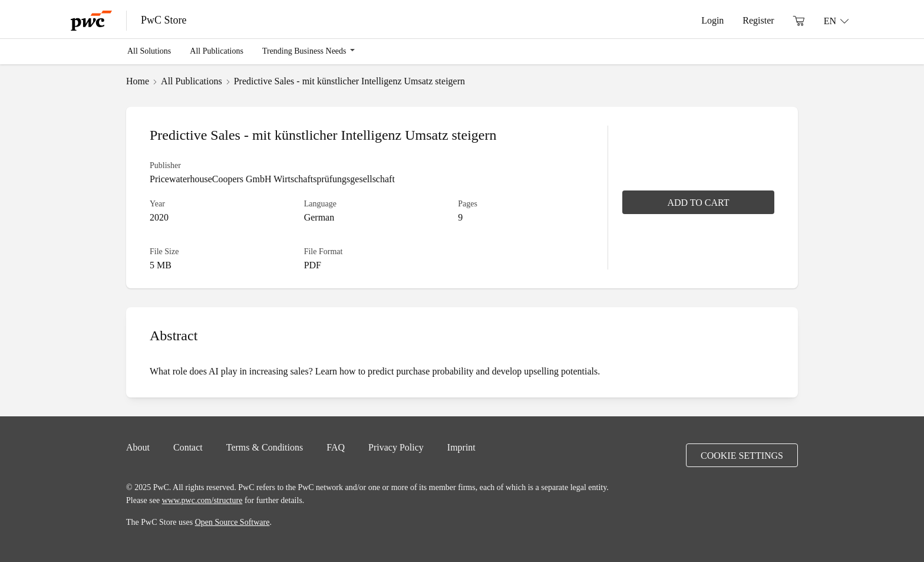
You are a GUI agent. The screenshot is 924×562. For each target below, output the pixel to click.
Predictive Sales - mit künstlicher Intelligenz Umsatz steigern (349, 81)
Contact (188, 447)
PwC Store (164, 20)
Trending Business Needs (304, 51)
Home (138, 81)
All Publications (217, 51)
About (138, 447)
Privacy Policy (396, 447)
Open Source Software (232, 522)
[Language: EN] (836, 21)
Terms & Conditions (265, 447)
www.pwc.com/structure (202, 500)
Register (758, 20)
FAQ (336, 447)
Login (712, 20)
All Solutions (149, 51)
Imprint (461, 447)
